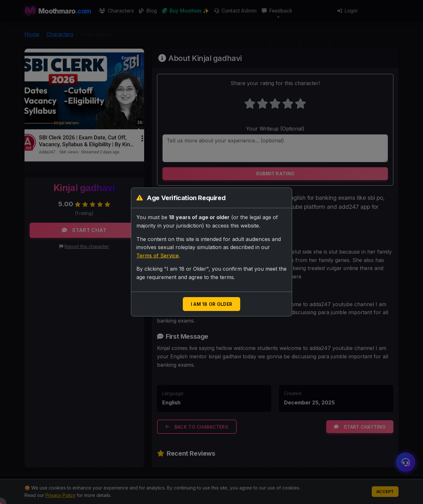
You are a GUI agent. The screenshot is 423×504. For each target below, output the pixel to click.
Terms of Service (157, 256)
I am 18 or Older (211, 304)
